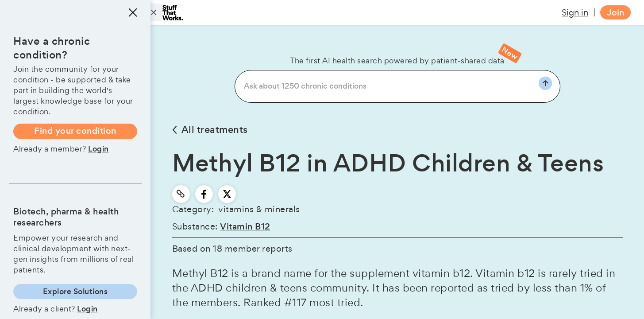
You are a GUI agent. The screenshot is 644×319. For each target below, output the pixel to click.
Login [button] (98, 149)
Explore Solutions (75, 292)
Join (615, 13)
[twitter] (227, 194)
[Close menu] (133, 12)
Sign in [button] (575, 12)
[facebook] (204, 194)
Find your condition (75, 131)
